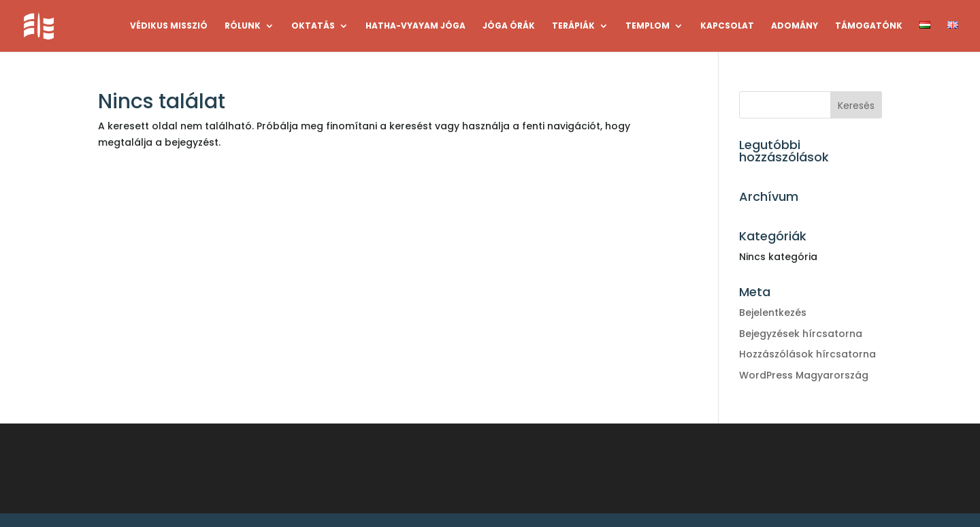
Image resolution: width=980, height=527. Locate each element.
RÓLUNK (243, 26)
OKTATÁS (313, 26)
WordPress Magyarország (804, 375)
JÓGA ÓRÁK (509, 26)
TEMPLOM (648, 26)
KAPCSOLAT (727, 26)
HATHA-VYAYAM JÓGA (415, 26)
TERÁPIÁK (573, 26)
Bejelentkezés (773, 313)
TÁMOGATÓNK (869, 26)
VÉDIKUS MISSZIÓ (169, 26)
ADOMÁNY (795, 26)
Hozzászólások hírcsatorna (807, 354)
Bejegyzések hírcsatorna (801, 334)
